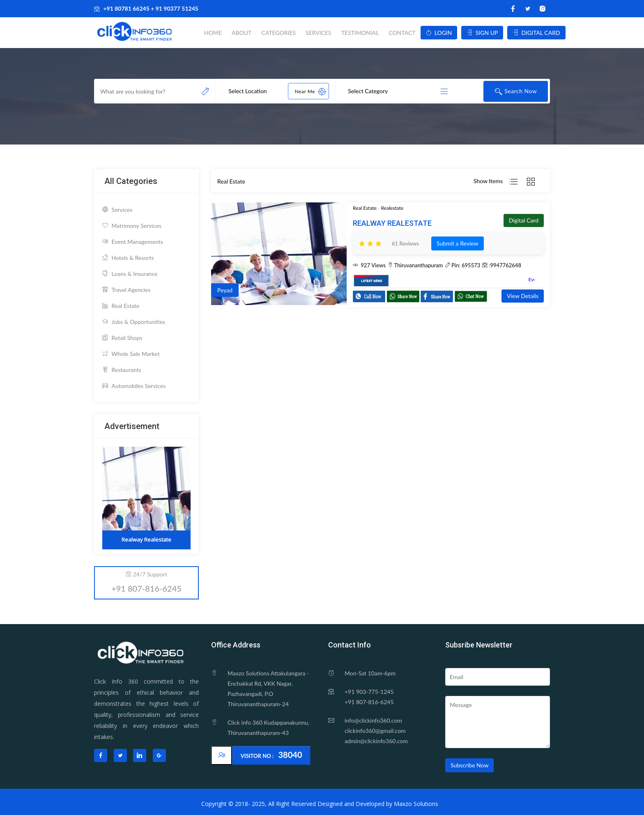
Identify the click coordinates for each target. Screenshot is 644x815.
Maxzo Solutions (416, 804)
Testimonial (360, 33)
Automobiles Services (134, 386)
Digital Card (524, 220)
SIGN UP (482, 33)
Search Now (516, 92)
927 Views (369, 265)
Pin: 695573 (462, 265)
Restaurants (122, 370)
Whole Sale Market (131, 354)
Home (213, 33)
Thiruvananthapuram (415, 265)
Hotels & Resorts (128, 258)
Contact (402, 33)
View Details (523, 296)
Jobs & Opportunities (134, 322)
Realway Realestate (392, 223)
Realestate (392, 208)
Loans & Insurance (130, 274)
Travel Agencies (126, 290)
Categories (278, 33)
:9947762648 (502, 265)
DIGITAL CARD (536, 33)
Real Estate (121, 306)
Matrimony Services (132, 226)
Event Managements (133, 242)
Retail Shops (122, 338)
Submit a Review (458, 243)
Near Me (311, 91)
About (241, 33)
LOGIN (439, 33)
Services (319, 33)
